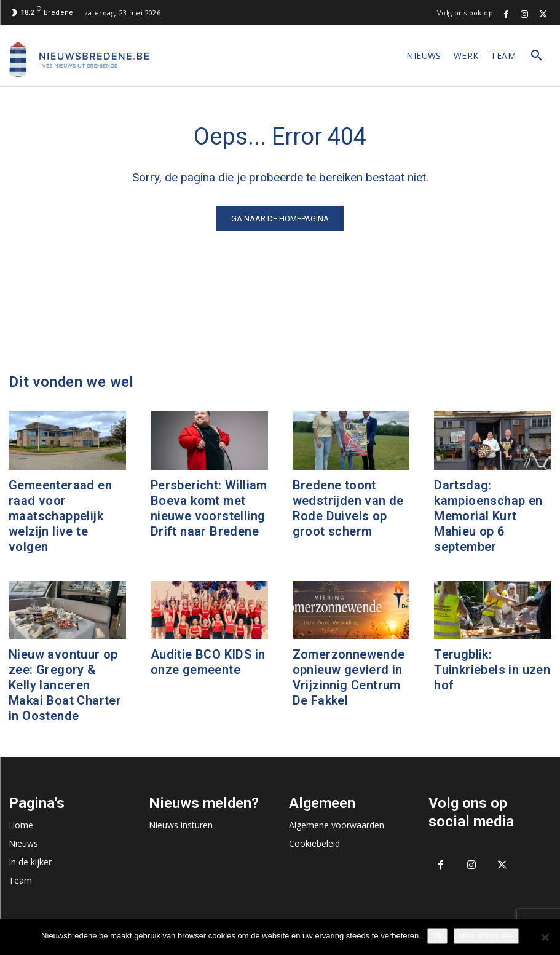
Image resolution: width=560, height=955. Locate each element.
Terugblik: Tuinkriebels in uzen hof (492, 670)
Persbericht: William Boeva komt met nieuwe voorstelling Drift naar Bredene (209, 508)
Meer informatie (486, 936)
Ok (437, 936)
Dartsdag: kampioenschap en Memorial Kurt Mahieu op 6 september (488, 516)
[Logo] (79, 59)
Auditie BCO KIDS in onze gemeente (208, 662)
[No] (545, 937)
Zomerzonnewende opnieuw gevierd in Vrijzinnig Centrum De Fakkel (349, 677)
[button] (537, 56)
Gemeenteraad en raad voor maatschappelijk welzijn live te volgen (60, 516)
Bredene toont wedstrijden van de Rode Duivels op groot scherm (348, 508)
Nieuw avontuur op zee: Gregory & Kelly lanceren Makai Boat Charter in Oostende (65, 685)
